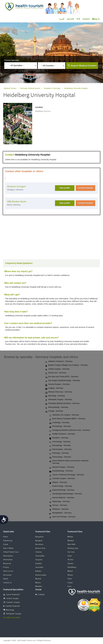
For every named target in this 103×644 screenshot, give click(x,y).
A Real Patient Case (11, 552)
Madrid (38, 579)
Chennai (39, 552)
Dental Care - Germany (56, 373)
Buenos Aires (41, 548)
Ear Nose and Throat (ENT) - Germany (62, 377)
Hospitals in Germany (52, 88)
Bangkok (39, 541)
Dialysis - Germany (58, 482)
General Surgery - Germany (57, 384)
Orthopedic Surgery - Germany (59, 400)
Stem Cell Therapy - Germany (62, 517)
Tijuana (71, 564)
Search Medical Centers (84, 66)
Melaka (70, 537)
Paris (70, 587)
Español (86, 19)
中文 (78, 19)
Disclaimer (7, 575)
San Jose (71, 552)
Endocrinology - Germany (61, 486)
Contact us (8, 583)
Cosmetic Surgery (13, 602)
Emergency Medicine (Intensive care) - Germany (69, 430)
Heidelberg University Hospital (76, 88)
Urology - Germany (54, 411)
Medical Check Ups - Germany (59, 392)
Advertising (8, 541)
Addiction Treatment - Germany (59, 361)
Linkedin (40, 595)
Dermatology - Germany (60, 426)
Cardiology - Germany (59, 423)
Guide (6, 544)
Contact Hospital (85, 188)
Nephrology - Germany (60, 502)
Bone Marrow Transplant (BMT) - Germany (67, 419)
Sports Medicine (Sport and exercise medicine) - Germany (69, 462)
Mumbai (71, 541)
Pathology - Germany (59, 453)
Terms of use (8, 571)
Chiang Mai (40, 556)
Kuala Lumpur (41, 575)
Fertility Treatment (13, 606)
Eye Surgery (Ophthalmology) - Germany (62, 381)
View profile (65, 188)
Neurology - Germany (55, 396)
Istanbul (39, 564)
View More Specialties (12, 618)
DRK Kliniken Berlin (17, 202)
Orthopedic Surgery (14, 614)
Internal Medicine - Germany (62, 498)
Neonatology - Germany (60, 446)
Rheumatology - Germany (57, 407)
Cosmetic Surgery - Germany (62, 479)
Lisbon (70, 583)
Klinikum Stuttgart (16, 186)
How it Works (8, 548)
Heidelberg (72, 567)
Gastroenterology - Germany (62, 490)
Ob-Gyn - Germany (58, 505)
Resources (7, 564)
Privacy (6, 567)
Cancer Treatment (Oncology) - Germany (67, 475)
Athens (70, 575)
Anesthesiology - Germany (61, 471)
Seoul (70, 556)
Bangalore (39, 537)
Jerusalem (39, 567)
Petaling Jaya (73, 548)
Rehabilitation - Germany (60, 513)
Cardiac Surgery (12, 599)
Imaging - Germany (54, 388)
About (6, 579)
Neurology (10, 610)
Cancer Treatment (13, 595)
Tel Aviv (71, 560)
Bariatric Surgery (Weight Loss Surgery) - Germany (66, 365)
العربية (62, 19)
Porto (70, 579)
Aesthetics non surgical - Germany (64, 415)
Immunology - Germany (60, 442)
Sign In (96, 19)
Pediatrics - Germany (59, 509)
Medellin (39, 587)
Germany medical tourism (30, 88)
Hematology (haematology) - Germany (66, 494)
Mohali (70, 571)
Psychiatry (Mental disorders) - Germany (62, 404)
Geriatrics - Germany (59, 438)
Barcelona (39, 544)
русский (70, 19)
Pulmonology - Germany (60, 457)
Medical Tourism (10, 88)
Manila (38, 583)
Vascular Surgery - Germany (62, 467)
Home (5, 537)
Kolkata (38, 571)
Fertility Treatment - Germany (62, 434)
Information (8, 560)
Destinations (8, 556)
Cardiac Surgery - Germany (57, 369)
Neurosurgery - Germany (60, 449)
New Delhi (72, 544)
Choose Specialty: (12, 60)
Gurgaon (39, 560)
